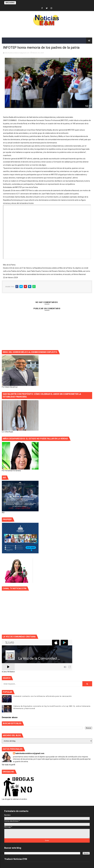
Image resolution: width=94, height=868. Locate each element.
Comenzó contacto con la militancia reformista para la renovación (43, 696)
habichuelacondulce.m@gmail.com (30, 753)
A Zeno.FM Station (8, 672)
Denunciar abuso (10, 717)
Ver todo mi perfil (8, 765)
